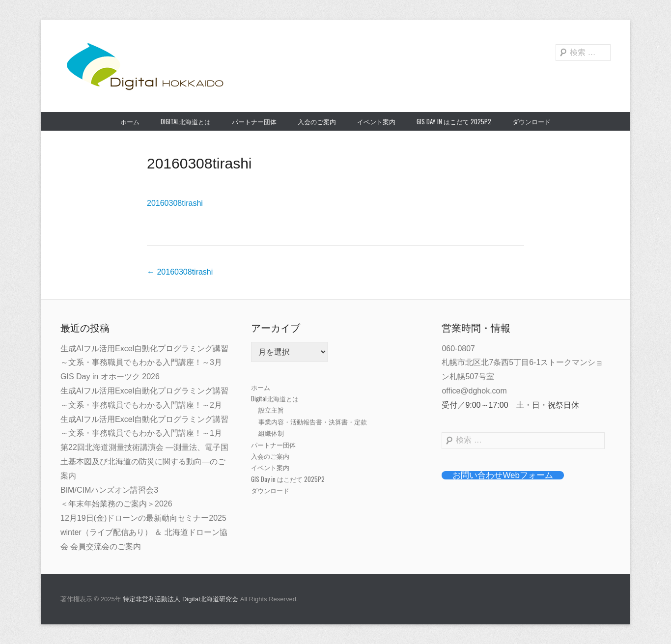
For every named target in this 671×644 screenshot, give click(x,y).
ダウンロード (531, 121)
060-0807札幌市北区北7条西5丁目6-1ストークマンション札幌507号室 (522, 363)
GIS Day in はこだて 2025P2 (454, 121)
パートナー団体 (254, 121)
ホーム (130, 121)
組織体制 (271, 433)
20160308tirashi (199, 163)
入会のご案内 (317, 121)
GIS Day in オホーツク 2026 (110, 377)
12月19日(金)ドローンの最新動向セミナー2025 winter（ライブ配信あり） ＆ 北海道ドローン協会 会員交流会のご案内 (144, 532)
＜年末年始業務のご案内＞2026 (116, 504)
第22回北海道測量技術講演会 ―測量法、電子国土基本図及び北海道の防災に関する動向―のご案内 (144, 462)
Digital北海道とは (186, 121)
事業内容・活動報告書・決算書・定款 (313, 421)
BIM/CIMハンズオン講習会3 (109, 490)
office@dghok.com (474, 391)
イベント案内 (376, 121)
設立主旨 (271, 410)
